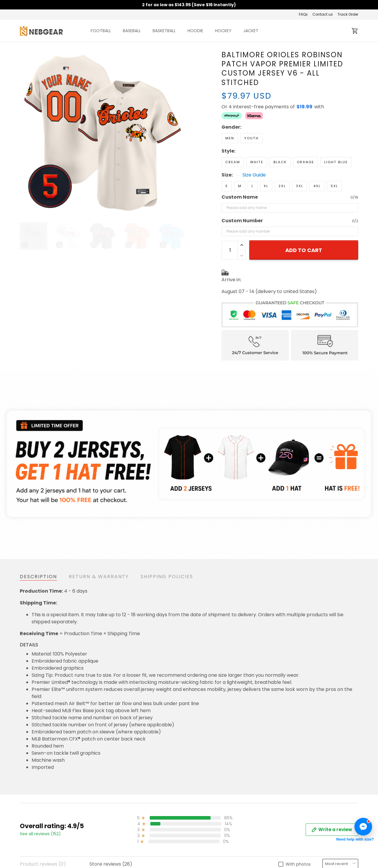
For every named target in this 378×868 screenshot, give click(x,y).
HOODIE (195, 31)
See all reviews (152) (40, 834)
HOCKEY (223, 31)
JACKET (251, 31)
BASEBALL (132, 31)
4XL (317, 186)
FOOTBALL (101, 31)
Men (230, 138)
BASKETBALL (164, 31)
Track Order (348, 14)
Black (280, 162)
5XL (334, 186)
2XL (282, 186)
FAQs (303, 14)
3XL (300, 186)
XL (266, 186)
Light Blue (336, 162)
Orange (306, 162)
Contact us (323, 14)
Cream (233, 162)
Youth (251, 138)
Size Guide (254, 175)
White (257, 162)
